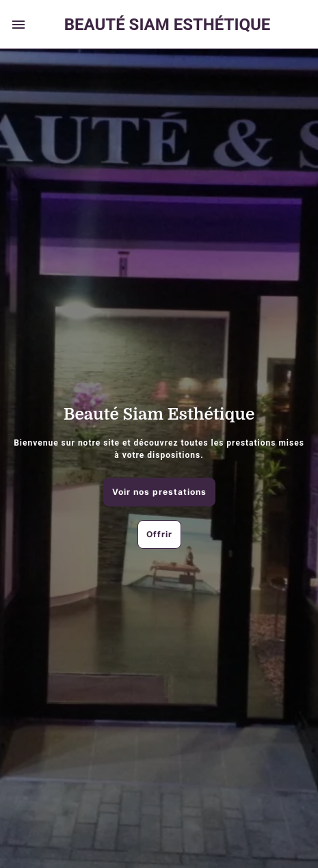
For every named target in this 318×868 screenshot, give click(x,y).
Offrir (159, 534)
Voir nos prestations (159, 492)
